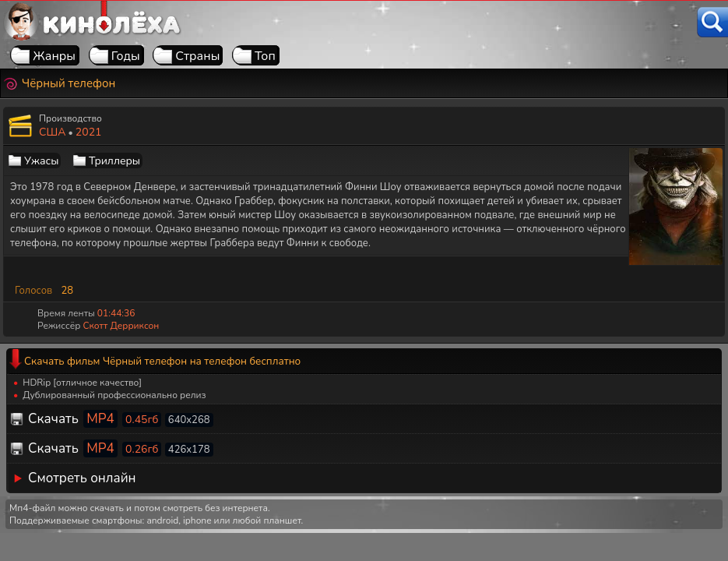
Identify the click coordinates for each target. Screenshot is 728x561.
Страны (197, 56)
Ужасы (41, 161)
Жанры (54, 56)
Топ (265, 56)
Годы (126, 56)
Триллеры (114, 161)
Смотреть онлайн (82, 478)
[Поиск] (712, 22)
